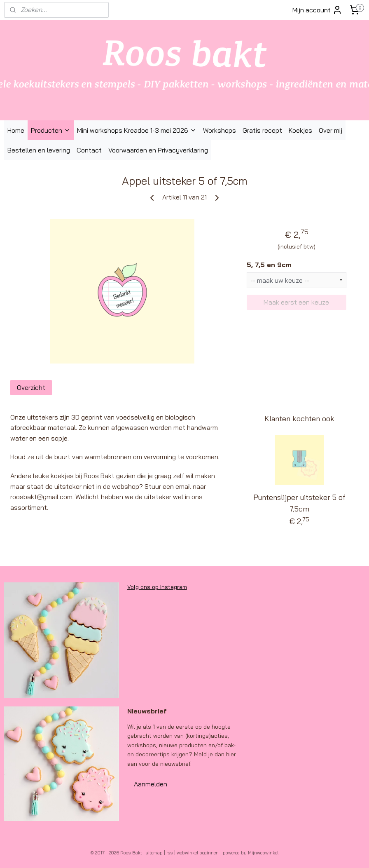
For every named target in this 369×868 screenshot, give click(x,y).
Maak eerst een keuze (296, 303)
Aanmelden (151, 784)
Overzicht (31, 387)
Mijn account (317, 10)
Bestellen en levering (39, 150)
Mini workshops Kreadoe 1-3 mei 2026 (137, 130)
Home (16, 130)
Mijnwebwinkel (263, 853)
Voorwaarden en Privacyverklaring (158, 150)
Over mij (330, 130)
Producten (51, 130)
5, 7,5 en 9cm (269, 265)
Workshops (220, 130)
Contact (89, 150)
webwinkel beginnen (198, 853)
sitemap (154, 853)
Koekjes (300, 130)
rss (170, 853)
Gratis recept (262, 130)
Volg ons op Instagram (157, 587)
